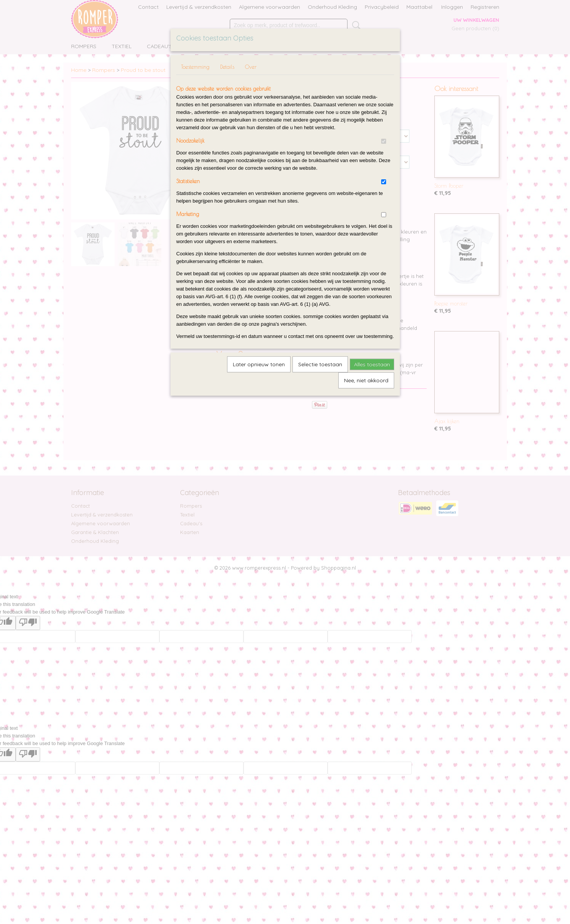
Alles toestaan (372, 364)
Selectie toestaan (320, 364)
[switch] (384, 141)
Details (227, 67)
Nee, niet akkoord (366, 380)
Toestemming (195, 67)
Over (251, 67)
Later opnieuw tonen (259, 364)
